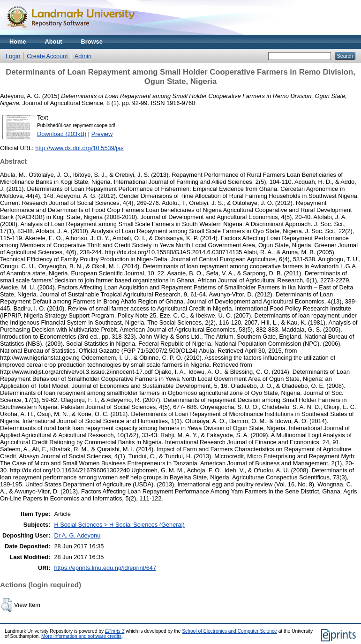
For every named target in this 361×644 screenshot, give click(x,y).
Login (13, 56)
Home (18, 42)
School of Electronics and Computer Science (229, 631)
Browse (92, 42)
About (54, 42)
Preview (102, 134)
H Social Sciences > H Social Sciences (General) (119, 525)
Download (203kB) (62, 134)
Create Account (47, 56)
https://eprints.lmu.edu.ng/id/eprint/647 (105, 568)
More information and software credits (81, 636)
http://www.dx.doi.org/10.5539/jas (79, 148)
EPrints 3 (115, 631)
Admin (83, 56)
